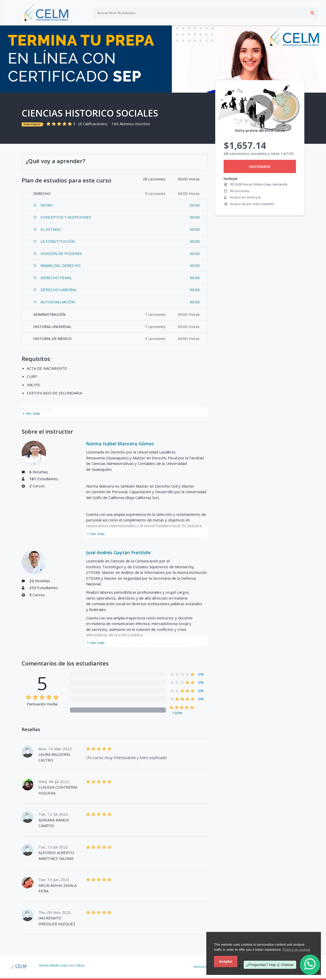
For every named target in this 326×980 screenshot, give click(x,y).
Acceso (311, 13)
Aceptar (226, 961)
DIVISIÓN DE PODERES (61, 253)
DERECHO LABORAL (59, 290)
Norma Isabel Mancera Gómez (120, 444)
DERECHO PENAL (56, 278)
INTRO (47, 205)
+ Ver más (31, 413)
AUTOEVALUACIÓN (58, 302)
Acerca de (201, 967)
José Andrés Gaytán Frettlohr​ (119, 552)
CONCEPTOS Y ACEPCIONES (66, 217)
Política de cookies (296, 950)
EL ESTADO (51, 229)
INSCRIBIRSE (260, 166)
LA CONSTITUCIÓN (58, 241)
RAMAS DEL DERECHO (60, 265)
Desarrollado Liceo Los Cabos (62, 965)
